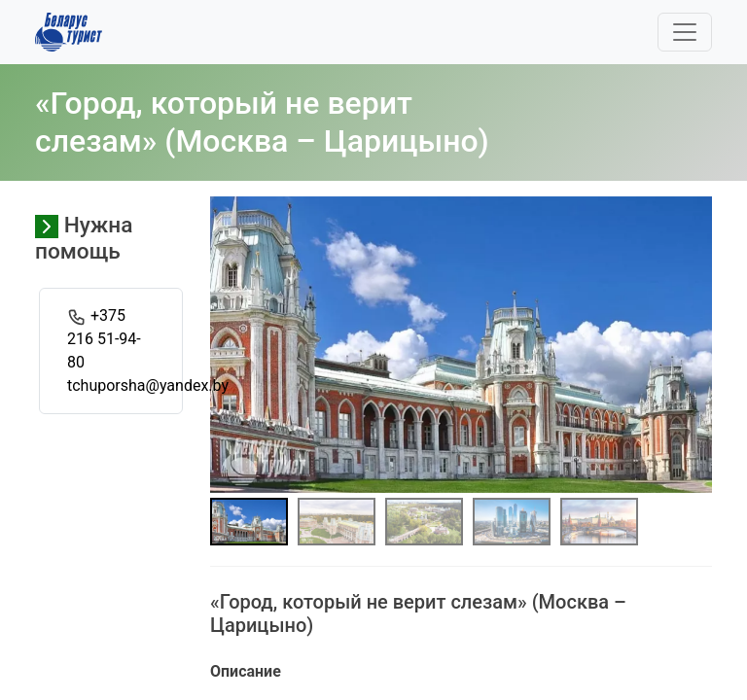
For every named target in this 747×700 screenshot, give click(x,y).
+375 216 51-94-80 (104, 339)
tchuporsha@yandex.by (148, 385)
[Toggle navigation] (685, 32)
